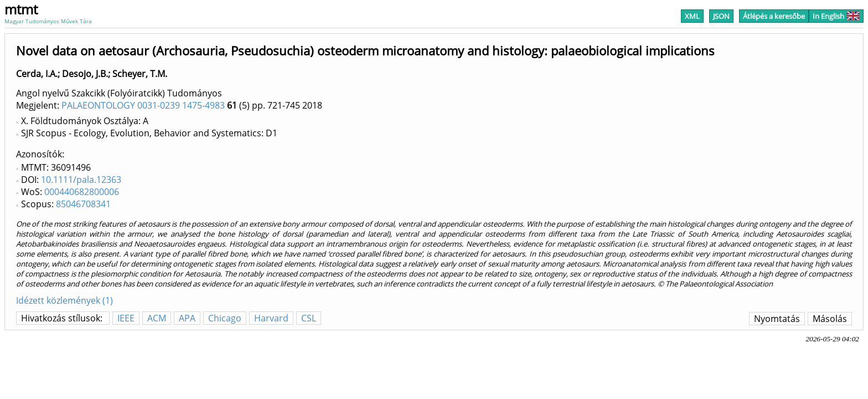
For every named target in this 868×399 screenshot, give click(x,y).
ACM (157, 318)
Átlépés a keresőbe (774, 16)
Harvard (271, 318)
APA (187, 318)
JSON (721, 16)
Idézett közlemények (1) (64, 300)
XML (692, 16)
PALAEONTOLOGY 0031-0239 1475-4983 (143, 105)
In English (836, 16)
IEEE (126, 318)
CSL (309, 318)
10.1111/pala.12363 (81, 180)
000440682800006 (82, 192)
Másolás (830, 319)
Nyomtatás (777, 319)
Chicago (225, 318)
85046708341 (83, 204)
